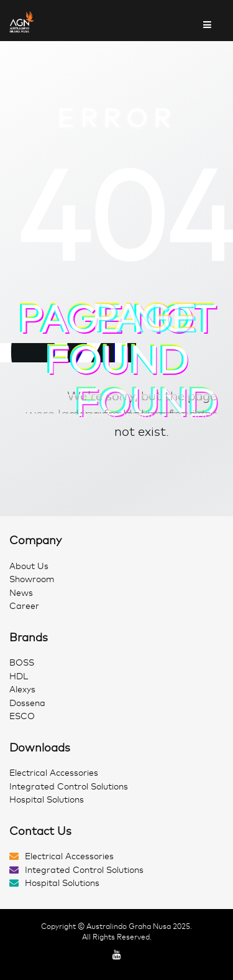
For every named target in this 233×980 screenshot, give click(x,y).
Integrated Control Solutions (69, 787)
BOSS (22, 663)
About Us (29, 566)
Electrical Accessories (54, 773)
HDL (19, 676)
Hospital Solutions (47, 800)
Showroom (32, 579)
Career (24, 606)
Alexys (22, 690)
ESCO (22, 716)
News (21, 593)
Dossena (27, 703)
